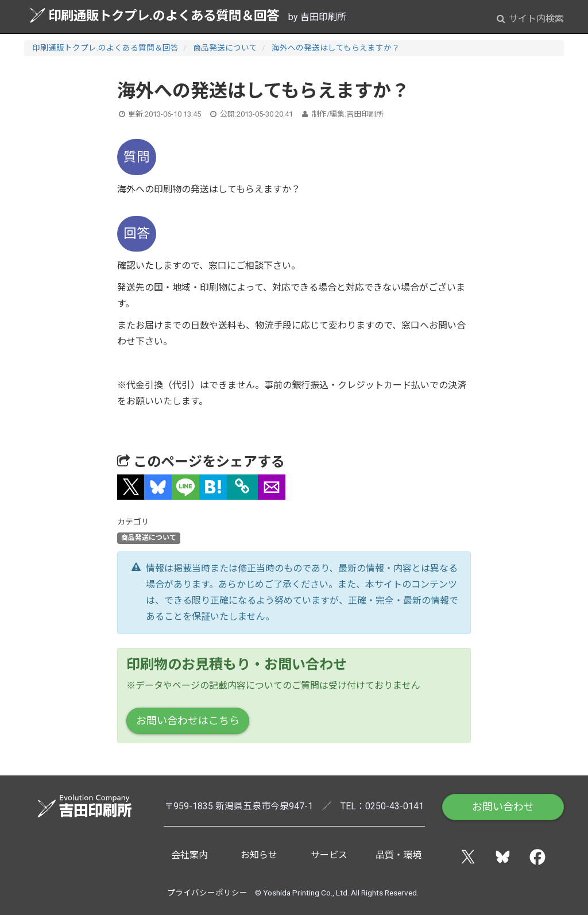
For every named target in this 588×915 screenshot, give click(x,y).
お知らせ (259, 855)
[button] (131, 487)
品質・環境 (399, 855)
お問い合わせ (503, 807)
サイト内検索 (530, 19)
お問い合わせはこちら (188, 721)
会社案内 (189, 855)
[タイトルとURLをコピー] (242, 487)
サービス (329, 855)
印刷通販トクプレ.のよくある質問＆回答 (154, 15)
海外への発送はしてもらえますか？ (336, 48)
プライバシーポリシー (207, 893)
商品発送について (225, 48)
